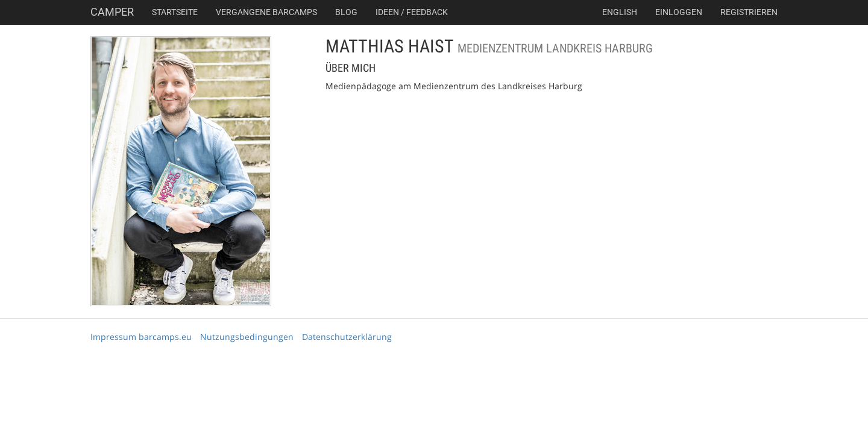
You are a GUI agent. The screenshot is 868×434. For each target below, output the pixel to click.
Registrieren (749, 12)
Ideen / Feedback (412, 12)
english (620, 12)
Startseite (175, 12)
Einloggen (679, 12)
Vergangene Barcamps (266, 12)
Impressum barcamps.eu (141, 337)
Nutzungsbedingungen (247, 337)
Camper (112, 12)
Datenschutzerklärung (347, 337)
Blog (346, 12)
